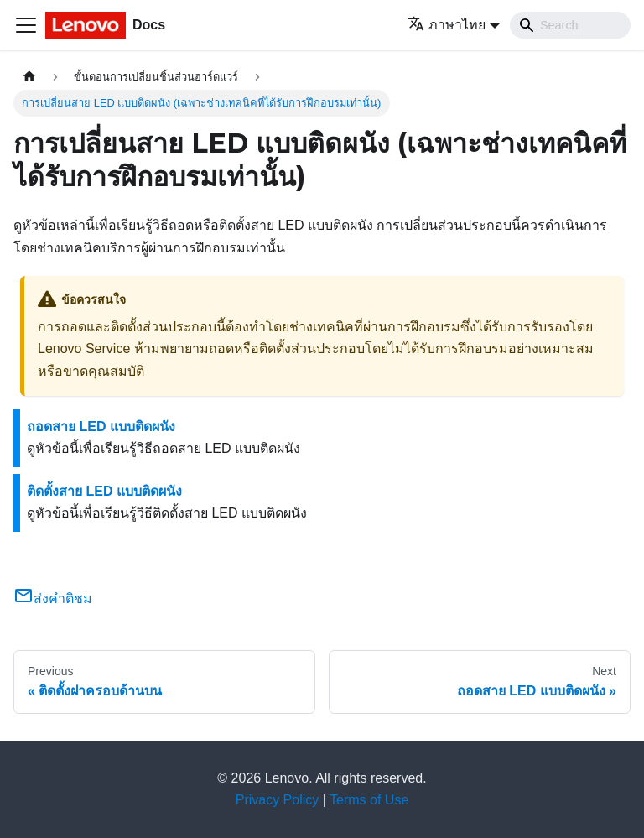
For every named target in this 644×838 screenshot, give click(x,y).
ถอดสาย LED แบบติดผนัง (101, 427)
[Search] (570, 25)
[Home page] (29, 77)
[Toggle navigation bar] (26, 25)
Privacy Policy (278, 800)
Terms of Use (369, 800)
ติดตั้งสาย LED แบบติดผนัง (104, 491)
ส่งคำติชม (53, 599)
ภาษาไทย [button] (447, 25)
